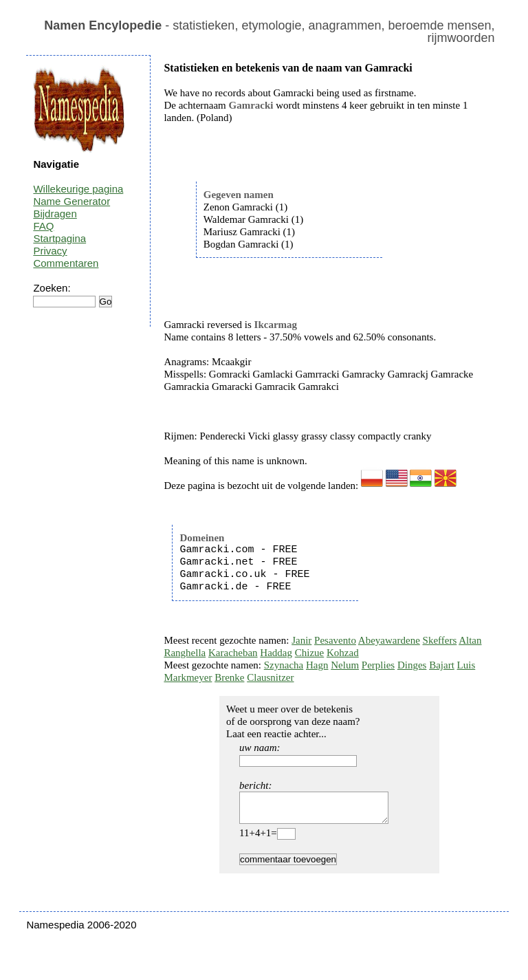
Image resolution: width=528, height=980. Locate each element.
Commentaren (66, 263)
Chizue (310, 653)
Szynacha (284, 665)
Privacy (50, 251)
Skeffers (440, 640)
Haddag (276, 653)
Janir (301, 640)
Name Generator (71, 201)
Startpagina (59, 238)
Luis (466, 665)
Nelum (345, 665)
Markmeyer (188, 677)
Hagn (317, 665)
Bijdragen (55, 214)
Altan (470, 640)
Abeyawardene (389, 640)
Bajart (442, 665)
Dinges (412, 665)
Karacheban (233, 653)
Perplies (378, 665)
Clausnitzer (270, 677)
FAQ (43, 226)
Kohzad (343, 653)
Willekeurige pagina (78, 189)
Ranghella (185, 653)
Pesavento (335, 640)
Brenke (229, 677)
